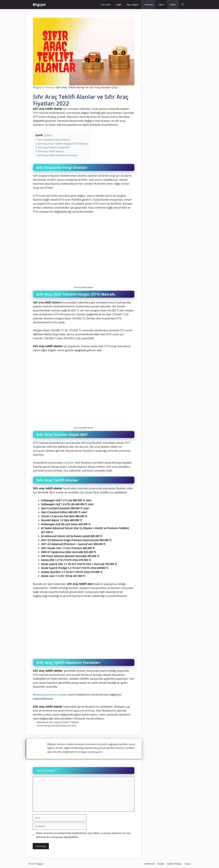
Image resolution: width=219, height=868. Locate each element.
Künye (188, 864)
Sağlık (119, 4)
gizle (48, 135)
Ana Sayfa (106, 4)
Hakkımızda (149, 864)
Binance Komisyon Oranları (50, 695)
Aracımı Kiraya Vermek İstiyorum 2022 (56, 726)
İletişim (161, 864)
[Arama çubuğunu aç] (182, 5)
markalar (69, 463)
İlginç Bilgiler (133, 4)
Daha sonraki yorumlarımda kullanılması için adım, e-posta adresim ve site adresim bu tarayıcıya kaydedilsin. (83, 835)
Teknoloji (148, 4)
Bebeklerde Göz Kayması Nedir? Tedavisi (58, 722)
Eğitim (161, 4)
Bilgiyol (39, 4)
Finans (173, 4)
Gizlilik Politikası (174, 864)
